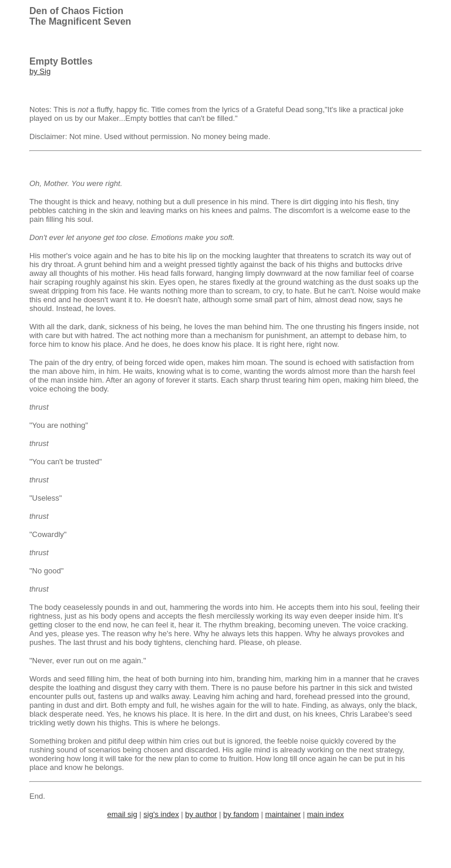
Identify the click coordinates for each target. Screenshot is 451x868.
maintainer (283, 814)
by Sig (40, 71)
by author (201, 814)
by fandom (241, 814)
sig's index (161, 814)
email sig (122, 814)
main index (326, 814)
